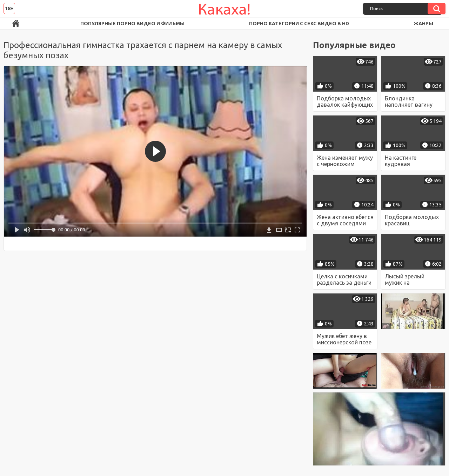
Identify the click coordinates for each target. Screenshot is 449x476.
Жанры (423, 24)
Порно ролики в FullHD (16, 24)
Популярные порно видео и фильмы (132, 24)
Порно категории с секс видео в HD (299, 24)
